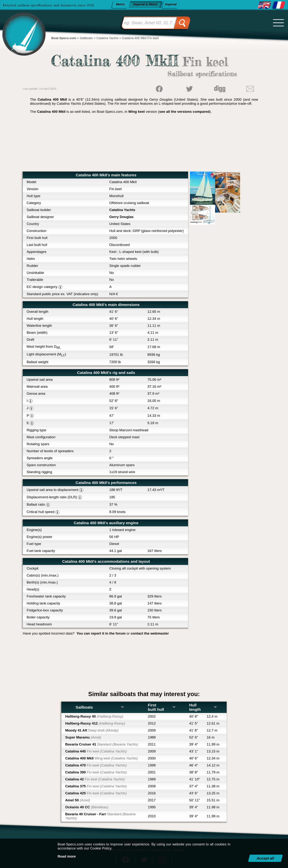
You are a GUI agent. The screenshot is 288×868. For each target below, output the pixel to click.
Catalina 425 (96, 793)
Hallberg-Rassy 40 (94, 716)
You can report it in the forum (101, 633)
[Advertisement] (144, 144)
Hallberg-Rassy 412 (95, 723)
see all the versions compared (184, 112)
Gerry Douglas (121, 217)
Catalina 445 (96, 751)
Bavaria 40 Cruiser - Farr (100, 816)
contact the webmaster (150, 633)
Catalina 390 (96, 772)
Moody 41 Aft (92, 730)
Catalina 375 (96, 786)
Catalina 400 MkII (101, 758)
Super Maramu (83, 737)
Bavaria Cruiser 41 (102, 744)
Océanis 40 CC (87, 807)
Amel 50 (78, 800)
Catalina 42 (95, 779)
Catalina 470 (96, 765)
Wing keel (137, 112)
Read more (67, 856)
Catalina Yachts (122, 210)
